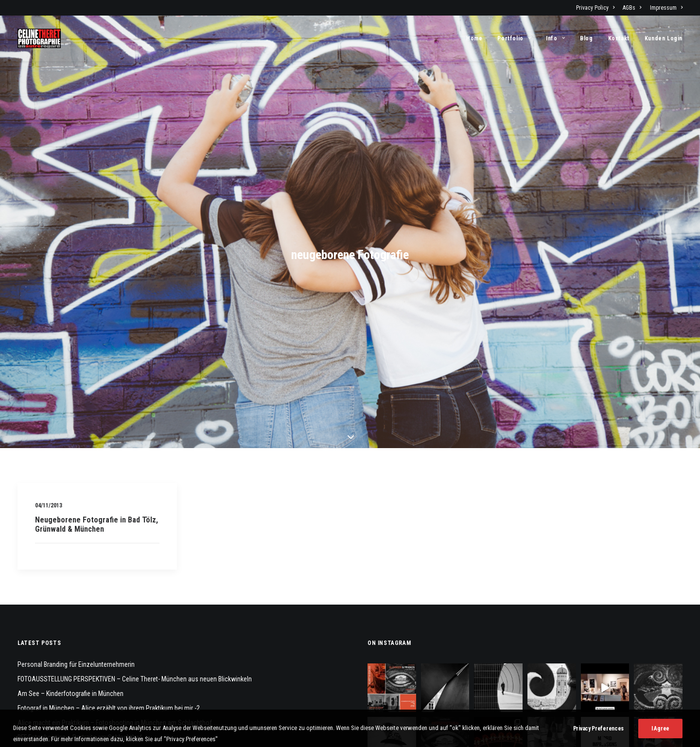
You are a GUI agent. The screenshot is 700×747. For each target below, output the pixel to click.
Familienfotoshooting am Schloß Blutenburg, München (93, 685)
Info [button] (555, 38)
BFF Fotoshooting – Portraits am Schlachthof (80, 670)
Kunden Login (664, 38)
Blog (586, 38)
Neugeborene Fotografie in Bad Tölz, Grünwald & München (96, 457)
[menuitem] (597, 8)
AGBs (632, 8)
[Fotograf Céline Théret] (39, 38)
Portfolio (514, 38)
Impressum (666, 8)
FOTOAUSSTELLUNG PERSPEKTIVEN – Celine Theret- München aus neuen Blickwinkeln (135, 612)
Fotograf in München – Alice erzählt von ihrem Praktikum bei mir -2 (109, 641)
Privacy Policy (595, 8)
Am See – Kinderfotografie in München (70, 626)
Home (474, 38)
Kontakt (619, 38)
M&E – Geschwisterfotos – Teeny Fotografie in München (95, 699)
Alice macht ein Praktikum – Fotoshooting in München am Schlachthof (115, 656)
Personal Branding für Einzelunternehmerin (76, 597)
